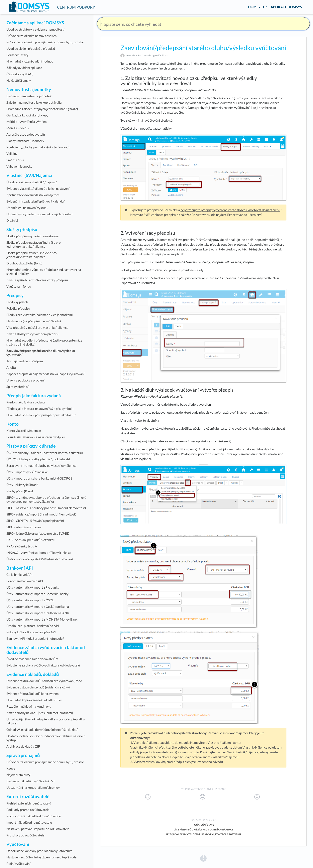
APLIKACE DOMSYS (286, 7)
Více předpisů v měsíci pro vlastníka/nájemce (204, 830)
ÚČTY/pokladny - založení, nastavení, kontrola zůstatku (203, 834)
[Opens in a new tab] (203, 858)
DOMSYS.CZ (258, 7)
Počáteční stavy (203, 825)
